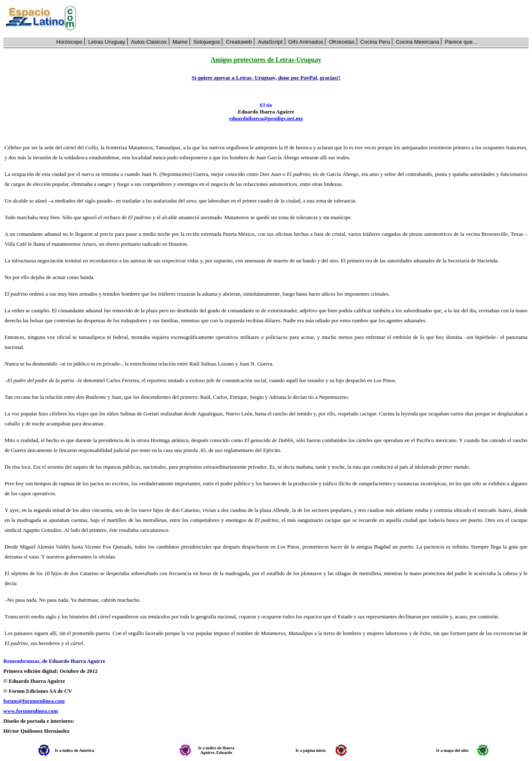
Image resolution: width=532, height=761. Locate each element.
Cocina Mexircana (417, 42)
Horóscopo (69, 42)
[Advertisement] (307, 19)
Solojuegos (207, 42)
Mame (180, 42)
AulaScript (270, 42)
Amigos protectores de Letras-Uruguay (266, 60)
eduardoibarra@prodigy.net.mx (266, 118)
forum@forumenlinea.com (34, 701)
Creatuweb (239, 42)
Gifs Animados (306, 42)
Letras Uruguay (107, 42)
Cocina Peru (375, 42)
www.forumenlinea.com (31, 711)
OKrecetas (341, 42)
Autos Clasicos (149, 42)
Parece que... (461, 42)
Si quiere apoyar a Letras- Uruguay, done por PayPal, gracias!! (266, 78)
